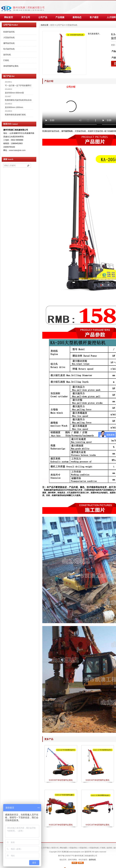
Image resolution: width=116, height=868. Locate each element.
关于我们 (47, 848)
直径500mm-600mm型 (14, 93)
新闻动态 (77, 17)
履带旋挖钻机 (9, 43)
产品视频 (60, 17)
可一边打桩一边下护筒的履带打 (18, 86)
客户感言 (94, 17)
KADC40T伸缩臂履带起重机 (98, 780)
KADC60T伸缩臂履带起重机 (61, 780)
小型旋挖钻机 (94, 848)
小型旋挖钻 (73, 848)
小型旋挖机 (83, 848)
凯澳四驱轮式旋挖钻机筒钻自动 (18, 100)
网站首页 (9, 17)
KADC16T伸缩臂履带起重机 (98, 825)
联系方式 (55, 848)
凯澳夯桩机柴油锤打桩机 (15, 115)
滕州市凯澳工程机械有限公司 (86, 856)
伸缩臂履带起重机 (11, 66)
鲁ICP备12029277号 (66, 856)
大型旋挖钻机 (72, 25)
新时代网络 (72, 860)
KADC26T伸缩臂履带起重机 (61, 825)
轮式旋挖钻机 (9, 49)
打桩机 (6, 60)
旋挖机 (110, 848)
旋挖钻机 (69, 131)
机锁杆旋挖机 (9, 32)
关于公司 (26, 17)
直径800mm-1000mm (14, 107)
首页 (52, 25)
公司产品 (43, 17)
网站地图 (63, 848)
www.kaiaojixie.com (17, 150)
